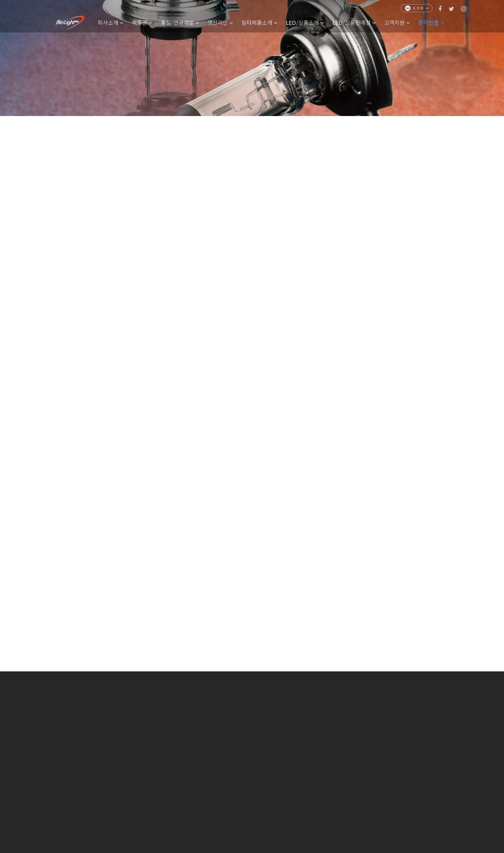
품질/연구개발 (180, 22)
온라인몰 (431, 22)
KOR (417, 8)
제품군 (142, 22)
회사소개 (111, 22)
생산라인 (220, 22)
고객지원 (397, 22)
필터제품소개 (259, 22)
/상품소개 (305, 22)
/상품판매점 (354, 22)
